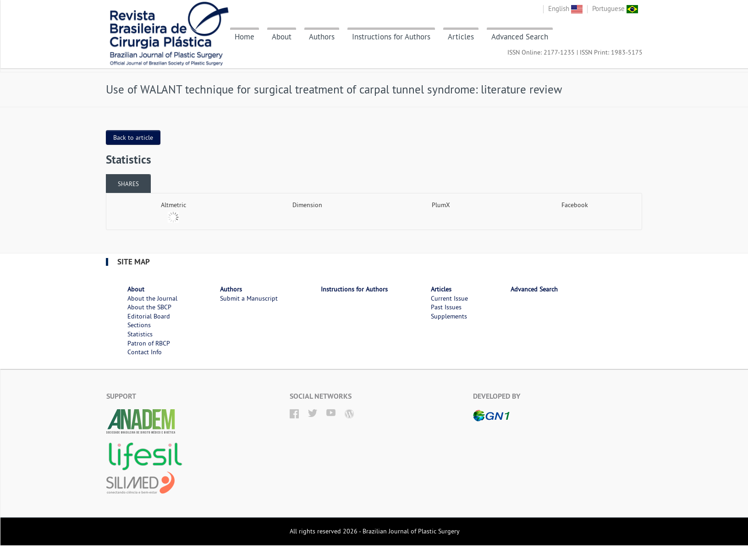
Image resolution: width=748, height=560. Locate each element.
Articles (461, 37)
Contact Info (145, 352)
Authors (322, 37)
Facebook (575, 205)
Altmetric (173, 205)
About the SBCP (149, 307)
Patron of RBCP (149, 343)
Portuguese (615, 8)
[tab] (128, 184)
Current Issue (449, 298)
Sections (139, 325)
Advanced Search (520, 37)
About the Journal (152, 298)
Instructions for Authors (391, 37)
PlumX (441, 205)
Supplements (449, 316)
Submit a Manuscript (249, 298)
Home (245, 37)
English (565, 8)
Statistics (140, 334)
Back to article (133, 137)
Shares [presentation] (128, 184)
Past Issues (446, 307)
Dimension (307, 205)
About (282, 37)
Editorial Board (149, 316)
